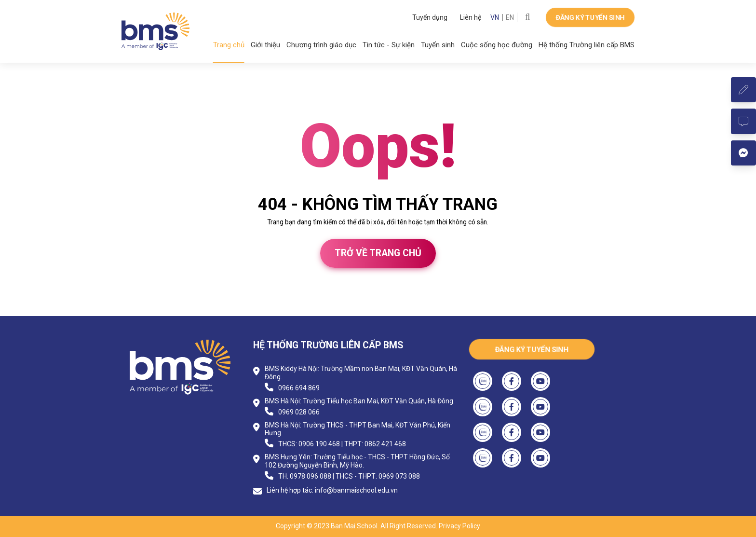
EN (510, 17)
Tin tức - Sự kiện (389, 45)
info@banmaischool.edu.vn (356, 490)
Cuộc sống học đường (497, 45)
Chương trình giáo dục (321, 45)
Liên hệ (471, 17)
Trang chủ (229, 45)
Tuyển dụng (430, 17)
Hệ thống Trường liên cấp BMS (587, 45)
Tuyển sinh (438, 45)
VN (495, 17)
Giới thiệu (265, 45)
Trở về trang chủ (378, 253)
